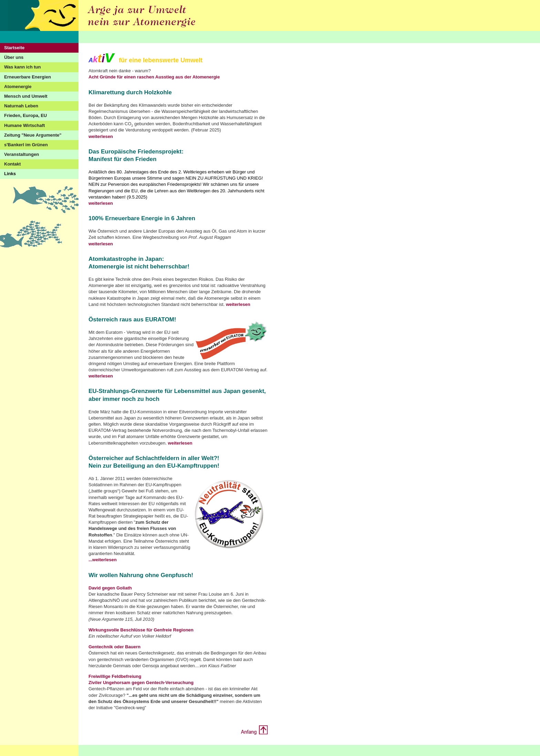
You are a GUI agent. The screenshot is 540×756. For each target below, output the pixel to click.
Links (10, 174)
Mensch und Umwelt (26, 96)
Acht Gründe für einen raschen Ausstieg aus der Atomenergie (154, 77)
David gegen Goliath (110, 588)
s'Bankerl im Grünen (26, 145)
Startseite (14, 48)
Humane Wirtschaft (24, 125)
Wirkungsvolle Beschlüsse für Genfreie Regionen (141, 630)
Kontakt (12, 164)
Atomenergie (18, 87)
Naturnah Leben (21, 106)
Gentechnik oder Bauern (115, 647)
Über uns (14, 57)
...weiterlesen (103, 560)
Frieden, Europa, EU (25, 115)
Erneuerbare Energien (28, 77)
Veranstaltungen (22, 154)
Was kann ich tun (22, 67)
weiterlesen (101, 136)
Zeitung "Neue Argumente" (33, 135)
